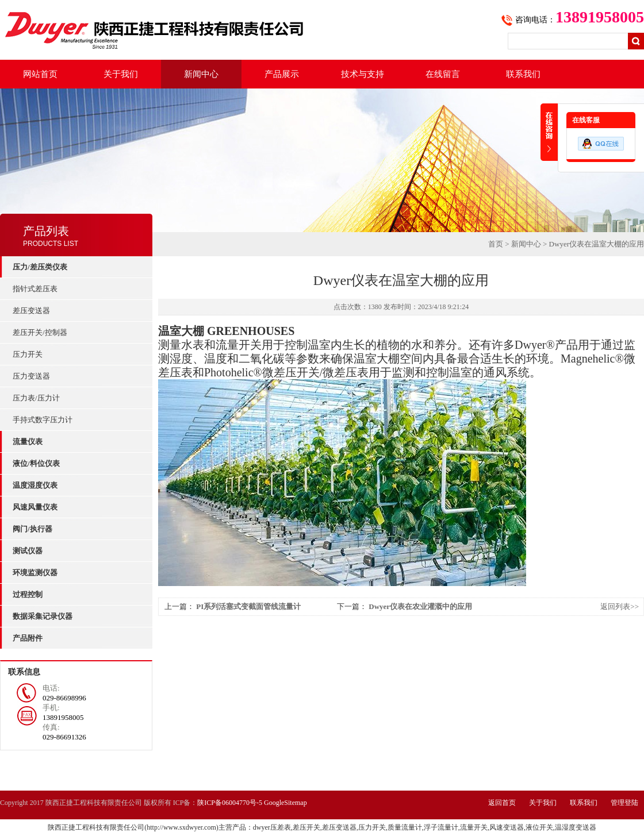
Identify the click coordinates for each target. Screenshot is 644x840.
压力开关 (28, 354)
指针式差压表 (35, 289)
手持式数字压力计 (43, 420)
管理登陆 (624, 803)
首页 (496, 244)
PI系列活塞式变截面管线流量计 (248, 606)
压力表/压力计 (36, 398)
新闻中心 (201, 74)
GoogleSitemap (285, 803)
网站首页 (40, 74)
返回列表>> (620, 606)
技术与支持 (363, 74)
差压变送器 (31, 311)
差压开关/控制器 (40, 332)
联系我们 (523, 74)
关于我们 (121, 74)
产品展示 (282, 74)
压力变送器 (31, 376)
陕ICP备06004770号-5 (230, 803)
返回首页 (502, 803)
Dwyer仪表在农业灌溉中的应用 (420, 606)
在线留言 (443, 74)
